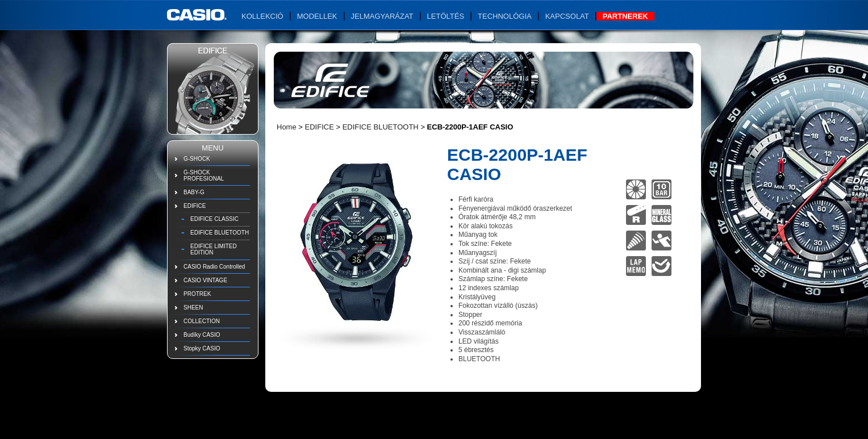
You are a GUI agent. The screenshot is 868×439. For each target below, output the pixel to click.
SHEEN (193, 308)
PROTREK (197, 294)
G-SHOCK (197, 159)
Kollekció (262, 16)
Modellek (317, 16)
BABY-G (194, 192)
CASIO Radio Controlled (214, 267)
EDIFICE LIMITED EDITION (214, 249)
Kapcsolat (567, 16)
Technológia (505, 16)
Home (287, 127)
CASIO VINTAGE (205, 280)
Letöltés (446, 16)
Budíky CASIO (202, 335)
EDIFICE (195, 206)
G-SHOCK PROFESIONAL (204, 175)
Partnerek (625, 16)
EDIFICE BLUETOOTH (220, 233)
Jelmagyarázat (382, 16)
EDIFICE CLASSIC (214, 219)
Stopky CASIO (202, 348)
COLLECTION (202, 321)
